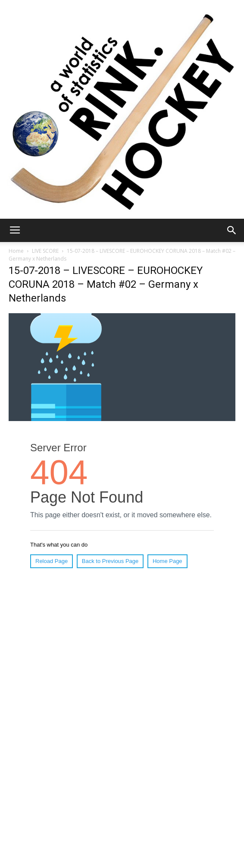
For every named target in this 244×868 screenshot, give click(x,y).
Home (16, 251)
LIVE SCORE (45, 251)
